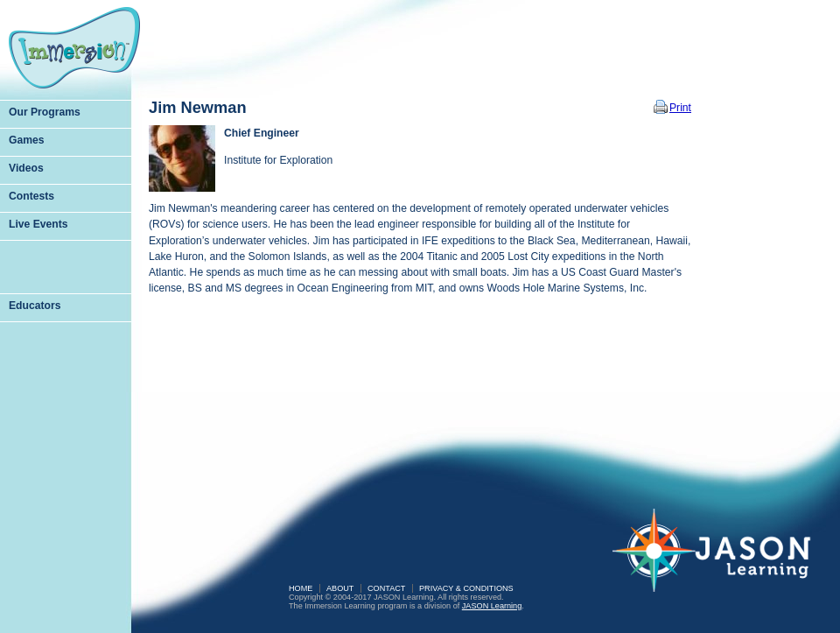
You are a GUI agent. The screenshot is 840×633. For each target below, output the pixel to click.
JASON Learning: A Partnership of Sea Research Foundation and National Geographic (722, 562)
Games (27, 140)
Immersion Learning (74, 48)
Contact (386, 588)
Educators (35, 306)
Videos (26, 168)
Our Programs (45, 112)
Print (680, 108)
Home (301, 588)
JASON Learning (492, 606)
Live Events (38, 224)
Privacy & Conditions (466, 588)
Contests (31, 196)
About (340, 588)
